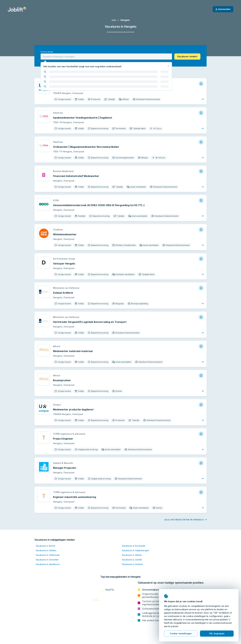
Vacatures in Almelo (132, 555)
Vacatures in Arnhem (132, 564)
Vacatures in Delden (46, 550)
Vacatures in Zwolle (132, 560)
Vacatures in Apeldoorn (48, 564)
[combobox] (106, 57)
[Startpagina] (17, 9)
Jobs (114, 20)
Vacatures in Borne (45, 546)
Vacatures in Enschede (134, 546)
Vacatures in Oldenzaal (48, 555)
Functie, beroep (47, 52)
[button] (187, 57)
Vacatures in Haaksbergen (135, 550)
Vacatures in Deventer (47, 560)
